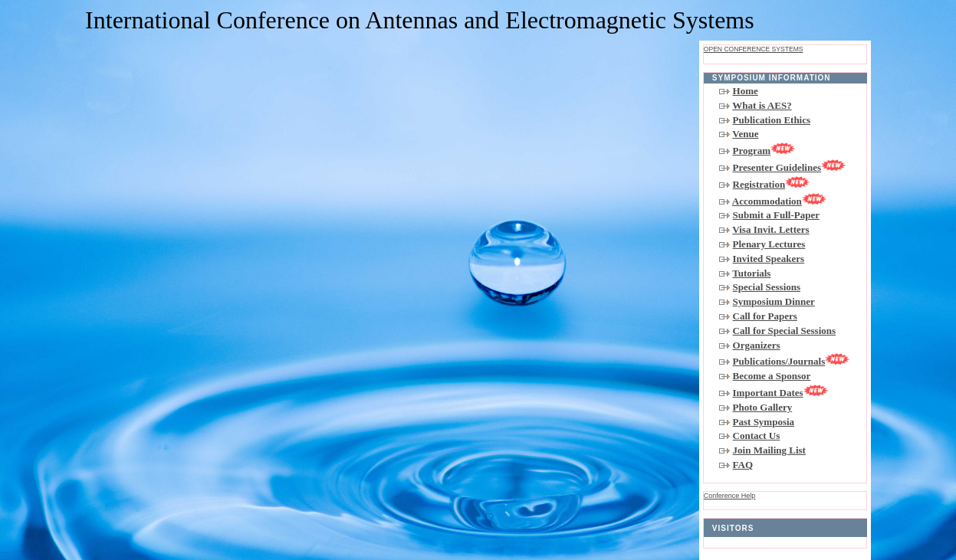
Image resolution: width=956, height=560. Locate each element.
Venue (745, 134)
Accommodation (779, 201)
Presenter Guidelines (789, 167)
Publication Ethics (772, 120)
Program (764, 151)
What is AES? (762, 105)
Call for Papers (765, 316)
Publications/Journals (792, 361)
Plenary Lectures (769, 244)
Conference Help (730, 496)
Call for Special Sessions (784, 331)
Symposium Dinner (774, 301)
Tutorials (751, 273)
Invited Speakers (769, 259)
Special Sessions (767, 287)
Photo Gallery (763, 407)
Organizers (757, 345)
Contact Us (757, 436)
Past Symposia (764, 422)
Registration (772, 184)
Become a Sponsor (772, 376)
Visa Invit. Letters (770, 229)
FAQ (743, 465)
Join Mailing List (769, 450)
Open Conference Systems (754, 49)
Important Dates (780, 393)
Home (746, 91)
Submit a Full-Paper (776, 215)
